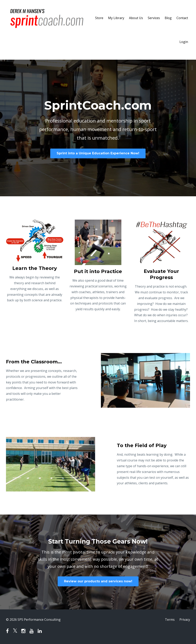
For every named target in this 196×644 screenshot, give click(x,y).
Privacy (185, 620)
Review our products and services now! (98, 581)
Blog (168, 18)
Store (99, 18)
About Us (136, 18)
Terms (170, 620)
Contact (182, 18)
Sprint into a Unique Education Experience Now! (98, 153)
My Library (116, 18)
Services (154, 18)
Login (184, 42)
